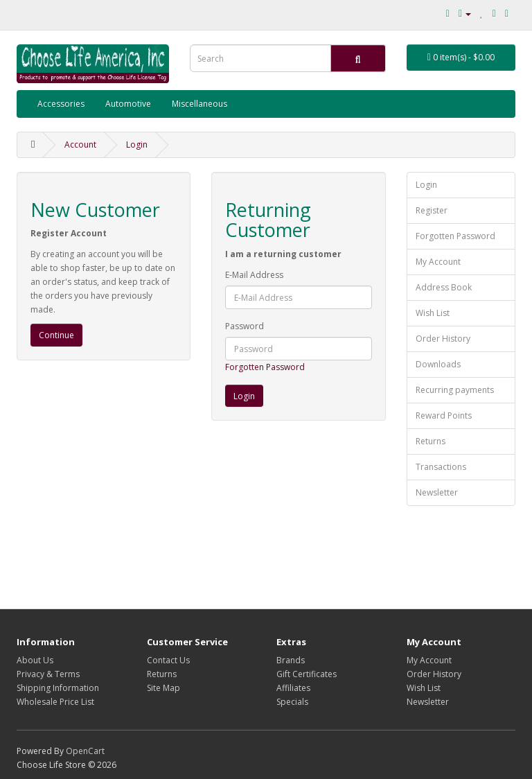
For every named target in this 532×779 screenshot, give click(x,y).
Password (245, 326)
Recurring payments (455, 390)
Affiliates (293, 688)
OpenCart (85, 751)
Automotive (128, 104)
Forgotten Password (265, 367)
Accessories (61, 104)
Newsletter (437, 492)
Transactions (441, 467)
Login (137, 145)
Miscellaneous (199, 104)
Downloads (438, 364)
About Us (35, 660)
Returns (431, 441)
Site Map (163, 688)
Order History (443, 339)
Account (80, 145)
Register (432, 210)
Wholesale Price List (55, 702)
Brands (291, 660)
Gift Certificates (307, 674)
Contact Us (168, 660)
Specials (292, 702)
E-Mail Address (254, 275)
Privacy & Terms (48, 674)
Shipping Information (58, 688)
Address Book (444, 287)
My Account (438, 262)
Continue (56, 335)
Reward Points (444, 415)
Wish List (433, 313)
